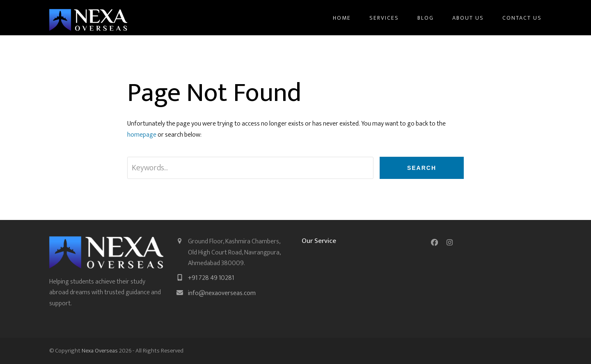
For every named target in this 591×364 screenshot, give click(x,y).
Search (422, 168)
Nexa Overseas (100, 351)
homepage (142, 135)
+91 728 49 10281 (211, 278)
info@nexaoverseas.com (222, 293)
